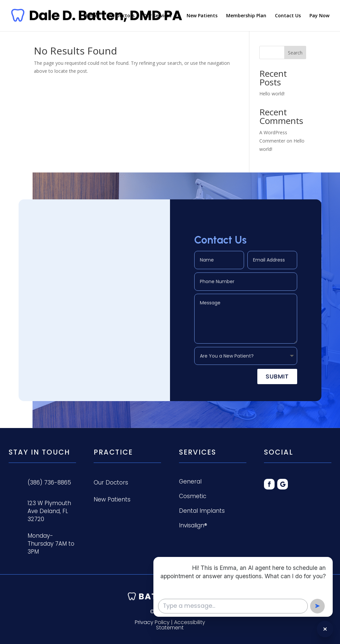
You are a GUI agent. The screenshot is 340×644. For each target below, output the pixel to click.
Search (295, 53)
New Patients (202, 16)
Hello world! (272, 94)
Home (91, 16)
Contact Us (288, 16)
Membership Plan (246, 16)
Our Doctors (120, 16)
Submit (277, 375)
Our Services (157, 16)
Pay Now (319, 16)
